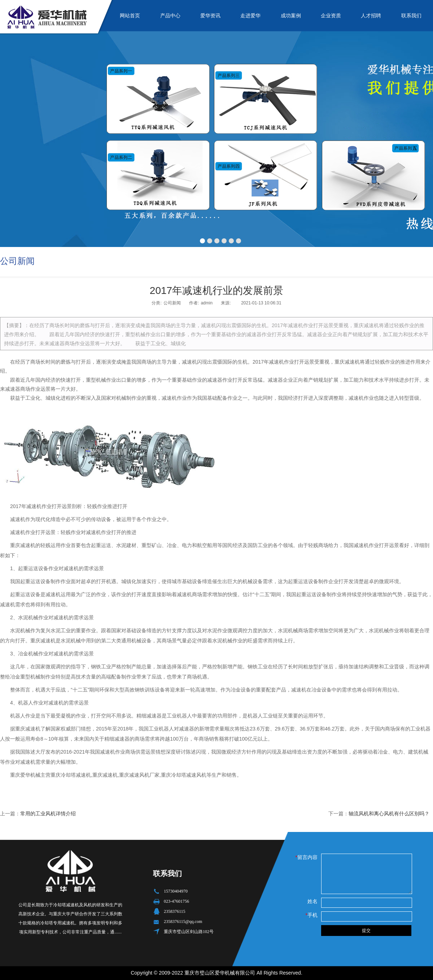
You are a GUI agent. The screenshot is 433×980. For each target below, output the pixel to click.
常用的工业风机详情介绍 (48, 814)
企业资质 (331, 16)
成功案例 (291, 16)
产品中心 (170, 16)
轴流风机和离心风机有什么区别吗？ (389, 814)
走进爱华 (250, 16)
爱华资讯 (210, 16)
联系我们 (411, 16)
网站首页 (130, 16)
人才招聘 (371, 16)
